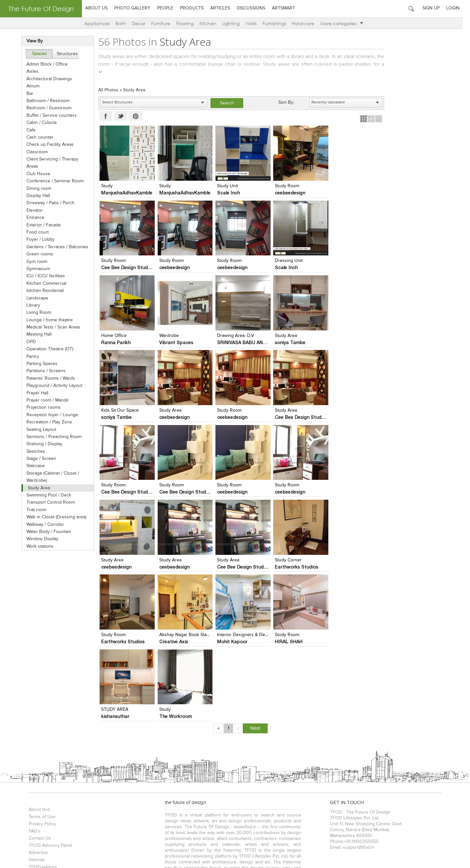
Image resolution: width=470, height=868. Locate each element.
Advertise (36, 704)
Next (256, 579)
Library (31, 305)
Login (460, 8)
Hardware (307, 23)
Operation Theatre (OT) (47, 349)
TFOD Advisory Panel (48, 696)
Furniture (164, 23)
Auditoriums (326, 798)
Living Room (36, 312)
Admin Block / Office (44, 64)
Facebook (104, 116)
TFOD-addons (41, 718)
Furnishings (278, 23)
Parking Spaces (39, 364)
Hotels (184, 798)
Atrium (30, 86)
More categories (345, 23)
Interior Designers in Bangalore (70, 770)
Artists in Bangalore (345, 770)
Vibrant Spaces (349, 268)
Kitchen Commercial (44, 283)
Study (337, 561)
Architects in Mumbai (47, 763)
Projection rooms (41, 407)
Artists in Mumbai (242, 770)
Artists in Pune (308, 770)
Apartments (64, 798)
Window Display (40, 539)
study (105, 186)
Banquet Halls (221, 798)
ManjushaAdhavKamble (125, 193)
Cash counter (37, 137)
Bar (27, 94)
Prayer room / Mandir (45, 400)
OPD (29, 342)
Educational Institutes (389, 798)
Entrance (33, 218)
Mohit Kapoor (173, 567)
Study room (344, 336)
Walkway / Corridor (43, 525)
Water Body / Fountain (46, 532)
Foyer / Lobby (38, 239)
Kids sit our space (234, 336)
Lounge (167, 798)
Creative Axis (114, 567)
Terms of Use (40, 668)
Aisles (30, 71)
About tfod (37, 661)
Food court (35, 232)
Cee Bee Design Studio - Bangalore (371, 193)
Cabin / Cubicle (39, 123)
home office (286, 261)
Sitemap (34, 711)
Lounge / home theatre (47, 320)
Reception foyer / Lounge (50, 415)
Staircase (33, 466)
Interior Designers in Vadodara (192, 770)
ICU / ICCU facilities (43, 276)
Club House (36, 174)
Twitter (119, 116)
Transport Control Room (48, 502)
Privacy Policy (40, 675)
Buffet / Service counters (49, 115)
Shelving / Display (42, 444)
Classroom (34, 152)
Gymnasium (36, 269)
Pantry (30, 357)
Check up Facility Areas (47, 145)
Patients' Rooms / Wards (48, 378)
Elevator (32, 210)
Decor (142, 23)
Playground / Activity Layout (52, 386)
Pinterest (134, 116)
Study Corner (287, 486)
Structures (65, 54)
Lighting (235, 23)
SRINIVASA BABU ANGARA (129, 343)
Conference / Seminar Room (52, 181)
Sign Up (438, 8)
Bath (124, 23)
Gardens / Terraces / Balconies (55, 247)
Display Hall (36, 196)
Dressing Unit (229, 261)
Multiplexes (299, 798)
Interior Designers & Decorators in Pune (198, 561)
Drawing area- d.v (118, 336)
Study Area (36, 488)
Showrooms (118, 798)
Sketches (33, 451)
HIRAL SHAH (229, 567)
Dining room (36, 189)
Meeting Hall (36, 334)
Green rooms (37, 254)
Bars (266, 798)
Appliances (101, 23)
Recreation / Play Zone (47, 422)
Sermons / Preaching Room (51, 437)
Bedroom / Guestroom (46, 108)
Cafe (28, 130)
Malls (138, 798)
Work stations (37, 546)
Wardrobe (341, 261)
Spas (199, 798)
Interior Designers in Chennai (132, 770)
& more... (420, 798)
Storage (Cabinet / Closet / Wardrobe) (50, 477)
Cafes (151, 798)
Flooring (188, 23)
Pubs (279, 798)
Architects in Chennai (219, 763)
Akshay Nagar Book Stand (126, 561)
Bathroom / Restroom (45, 101)
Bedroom (77, 820)
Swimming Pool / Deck (46, 495)
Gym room (34, 262)
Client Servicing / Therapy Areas (50, 163)
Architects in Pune (128, 763)
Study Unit (226, 186)
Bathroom (55, 820)
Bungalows (38, 798)
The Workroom (348, 567)
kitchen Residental (42, 291)
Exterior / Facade (41, 225)
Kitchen (211, 23)
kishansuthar (288, 567)
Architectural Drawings (47, 79)
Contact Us (38, 689)
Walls (255, 23)
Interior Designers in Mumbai (319, 763)
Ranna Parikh (288, 268)
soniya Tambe (173, 343)
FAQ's (32, 682)
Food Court (248, 798)
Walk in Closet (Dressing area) (54, 517)
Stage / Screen (39, 459)
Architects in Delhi (89, 763)
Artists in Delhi (277, 770)
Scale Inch (227, 193)
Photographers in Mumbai (52, 777)
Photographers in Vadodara (107, 777)
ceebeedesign (289, 193)
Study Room (286, 186)
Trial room (34, 510)
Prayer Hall (35, 393)
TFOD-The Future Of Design (55, 831)
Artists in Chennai (384, 770)
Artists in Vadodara (423, 770)
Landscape (35, 298)
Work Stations (246, 820)
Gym (289, 820)
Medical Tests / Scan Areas (51, 327)
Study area (169, 336)
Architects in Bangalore (172, 763)
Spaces (36, 54)
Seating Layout (39, 430)
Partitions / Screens (43, 371)
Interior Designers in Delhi (375, 763)
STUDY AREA (287, 561)
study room (228, 561)
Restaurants (91, 798)
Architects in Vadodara (265, 763)
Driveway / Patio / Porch (48, 203)
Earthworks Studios (295, 492)
